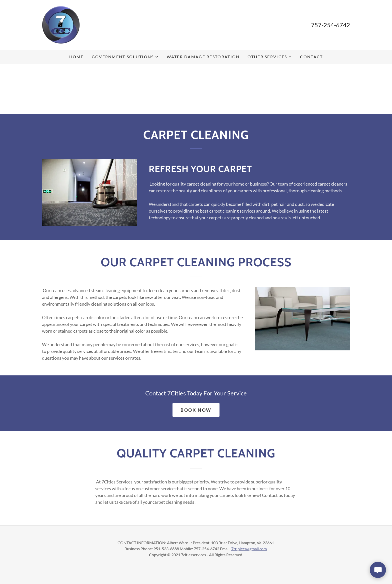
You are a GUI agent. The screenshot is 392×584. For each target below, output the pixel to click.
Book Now (196, 410)
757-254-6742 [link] (330, 25)
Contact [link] (311, 57)
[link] (61, 24)
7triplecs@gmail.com (249, 549)
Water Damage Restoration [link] (203, 57)
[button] (125, 57)
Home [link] (76, 57)
